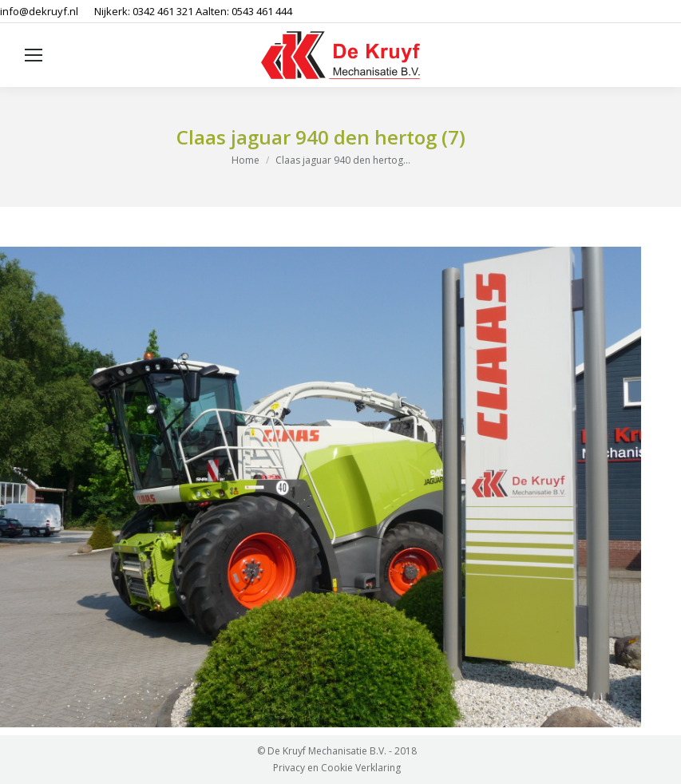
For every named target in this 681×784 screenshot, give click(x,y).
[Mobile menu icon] (34, 55)
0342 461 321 (163, 11)
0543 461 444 (262, 11)
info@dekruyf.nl (39, 11)
